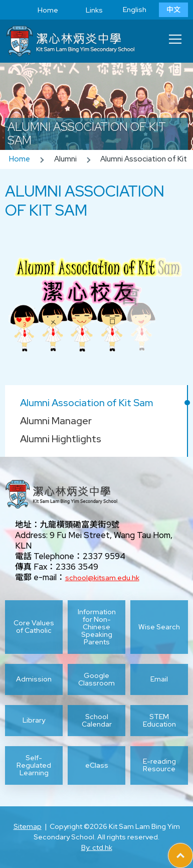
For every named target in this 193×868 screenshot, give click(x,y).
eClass (97, 765)
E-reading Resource (159, 765)
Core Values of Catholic (34, 627)
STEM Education (159, 721)
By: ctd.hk (97, 847)
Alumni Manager (56, 421)
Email (159, 679)
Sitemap (28, 826)
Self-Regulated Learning (34, 765)
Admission (34, 679)
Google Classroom (96, 679)
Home (40, 10)
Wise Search (159, 627)
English (135, 10)
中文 (173, 10)
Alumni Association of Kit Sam (86, 403)
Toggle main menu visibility (176, 36)
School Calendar (97, 721)
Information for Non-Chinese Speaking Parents (97, 627)
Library (34, 720)
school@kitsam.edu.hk (102, 578)
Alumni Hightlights (61, 439)
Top (193, 848)
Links (87, 10)
